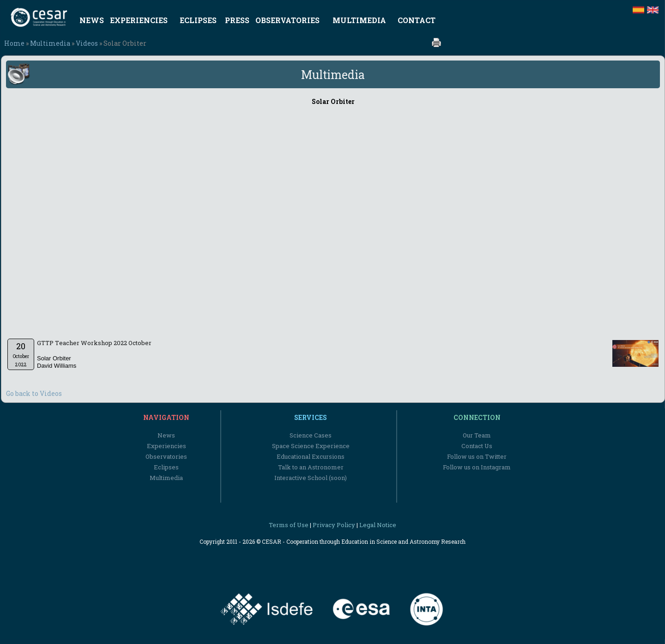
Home (14, 43)
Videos (87, 43)
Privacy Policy (334, 525)
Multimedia (50, 43)
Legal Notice (378, 525)
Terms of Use (289, 525)
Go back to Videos (34, 393)
